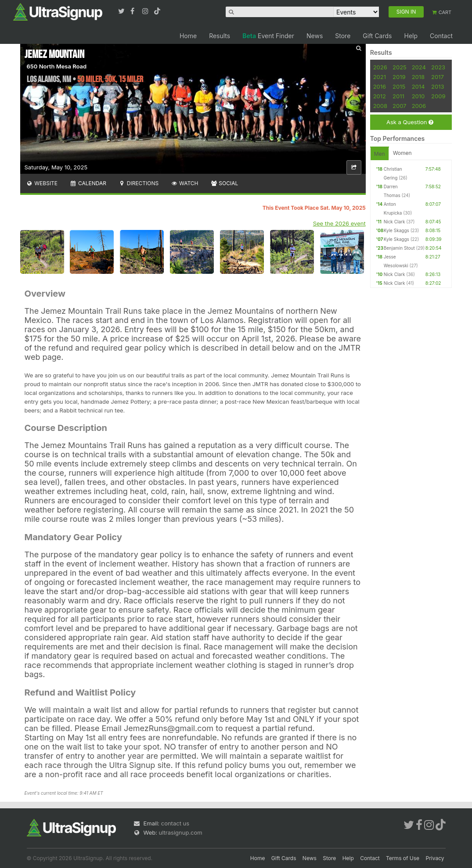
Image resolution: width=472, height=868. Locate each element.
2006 (419, 106)
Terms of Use (403, 858)
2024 (419, 67)
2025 (400, 67)
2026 (380, 67)
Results (220, 36)
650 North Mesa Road (57, 66)
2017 (438, 77)
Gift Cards (377, 36)
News (315, 36)
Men (380, 154)
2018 (418, 77)
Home (188, 36)
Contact (441, 36)
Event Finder (268, 36)
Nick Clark (395, 222)
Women (402, 153)
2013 (438, 86)
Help (411, 36)
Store (343, 36)
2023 (438, 67)
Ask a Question (410, 122)
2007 (399, 106)
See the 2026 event (339, 223)
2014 (418, 86)
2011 (398, 96)
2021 (380, 77)
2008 (380, 106)
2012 (380, 96)
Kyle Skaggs (396, 230)
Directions (139, 183)
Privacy (435, 858)
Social (225, 183)
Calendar (88, 183)
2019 (399, 77)
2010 (418, 96)
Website (42, 183)
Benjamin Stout (399, 248)
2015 (399, 86)
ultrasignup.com (181, 832)
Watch (184, 183)
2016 (380, 86)
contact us (175, 823)
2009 (438, 96)
